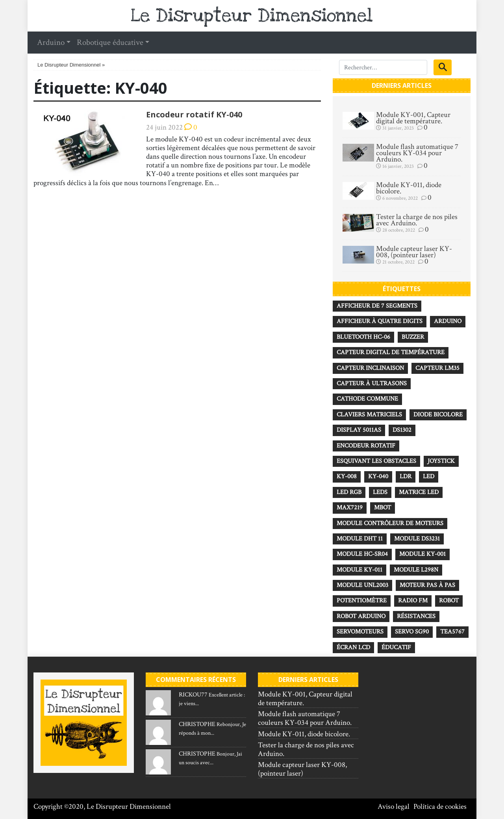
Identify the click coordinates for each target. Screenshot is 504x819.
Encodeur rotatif (366, 446)
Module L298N (416, 570)
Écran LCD (353, 647)
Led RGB (349, 492)
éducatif (396, 647)
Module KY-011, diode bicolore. (409, 188)
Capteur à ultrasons (372, 383)
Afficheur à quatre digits (380, 321)
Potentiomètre (362, 601)
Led (429, 476)
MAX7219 (350, 508)
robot (449, 601)
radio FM (413, 601)
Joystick (441, 461)
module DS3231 (417, 539)
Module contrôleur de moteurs (390, 523)
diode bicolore (438, 415)
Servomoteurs (360, 632)
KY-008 (347, 476)
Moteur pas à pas (427, 585)
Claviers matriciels (369, 415)
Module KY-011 (359, 570)
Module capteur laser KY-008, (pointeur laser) (414, 252)
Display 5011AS (359, 430)
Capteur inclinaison (370, 368)
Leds (380, 492)
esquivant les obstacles (376, 461)
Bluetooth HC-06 (363, 337)
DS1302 (402, 430)
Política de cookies (440, 807)
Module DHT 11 (360, 539)
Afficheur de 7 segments (377, 306)
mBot (383, 508)
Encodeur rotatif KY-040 (194, 114)
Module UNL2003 (362, 585)
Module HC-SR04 (362, 554)
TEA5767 (452, 632)
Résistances (416, 616)
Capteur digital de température (391, 352)
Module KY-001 (422, 554)
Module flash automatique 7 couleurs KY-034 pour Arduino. (417, 153)
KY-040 (378, 476)
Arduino (448, 321)
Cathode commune (367, 399)
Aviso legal (394, 807)
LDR (406, 476)
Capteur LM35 (437, 368)
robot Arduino (361, 616)
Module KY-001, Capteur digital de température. (413, 118)
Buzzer (413, 337)
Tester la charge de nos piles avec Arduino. (417, 220)
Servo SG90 (412, 632)
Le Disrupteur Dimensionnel (252, 16)
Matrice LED (419, 492)
